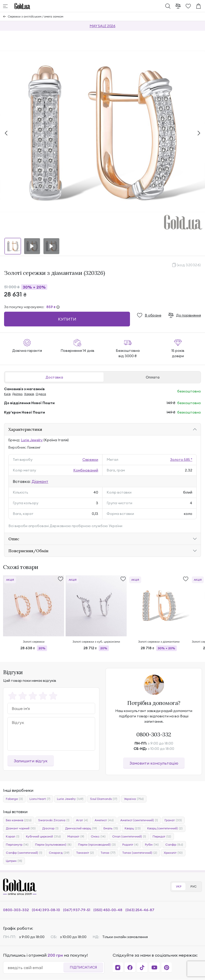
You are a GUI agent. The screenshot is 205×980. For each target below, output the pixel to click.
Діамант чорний (21, 828)
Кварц (133, 828)
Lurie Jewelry (32, 440)
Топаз (108, 853)
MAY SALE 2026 (102, 26)
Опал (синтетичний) (129, 836)
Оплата (153, 377)
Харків (29, 394)
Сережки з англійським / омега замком (36, 16)
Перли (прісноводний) (97, 845)
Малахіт (76, 836)
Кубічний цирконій (43, 836)
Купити (67, 319)
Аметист (104, 820)
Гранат (173, 820)
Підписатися (83, 967)
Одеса (41, 394)
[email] (35, 968)
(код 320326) (189, 265)
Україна (134, 799)
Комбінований (86, 470)
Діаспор (50, 828)
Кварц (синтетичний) (165, 828)
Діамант (40, 481)
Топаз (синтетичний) (140, 853)
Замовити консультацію (154, 763)
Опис (14, 539)
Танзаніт (85, 853)
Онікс (98, 836)
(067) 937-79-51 (77, 910)
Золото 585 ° (181, 460)
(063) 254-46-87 (140, 910)
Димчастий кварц (81, 828)
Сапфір (174, 845)
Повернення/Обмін (28, 551)
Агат (82, 820)
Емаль (111, 828)
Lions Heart (40, 799)
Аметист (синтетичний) (139, 820)
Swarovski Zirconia (54, 820)
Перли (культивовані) (53, 845)
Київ (7, 394)
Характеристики (25, 429)
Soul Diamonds (104, 799)
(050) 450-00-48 (108, 910)
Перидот (162, 836)
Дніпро (17, 394)
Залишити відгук (31, 761)
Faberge (14, 799)
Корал (13, 836)
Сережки (90, 460)
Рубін (152, 845)
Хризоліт (173, 853)
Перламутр (17, 845)
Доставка (54, 377)
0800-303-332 (154, 734)
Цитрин (14, 861)
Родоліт (130, 845)
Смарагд (59, 853)
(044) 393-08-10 (46, 910)
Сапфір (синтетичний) (24, 853)
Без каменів (19, 820)
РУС (194, 886)
